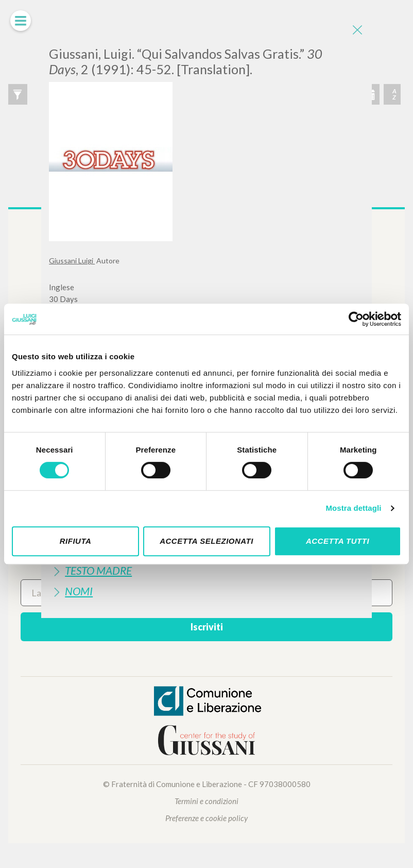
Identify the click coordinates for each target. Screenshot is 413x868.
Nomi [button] (79, 591)
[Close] (356, 31)
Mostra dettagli (353, 508)
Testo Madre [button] (98, 570)
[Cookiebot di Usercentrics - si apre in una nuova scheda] (356, 319)
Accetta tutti (338, 541)
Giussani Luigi (72, 261)
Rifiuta (76, 541)
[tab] (206, 570)
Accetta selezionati (206, 541)
